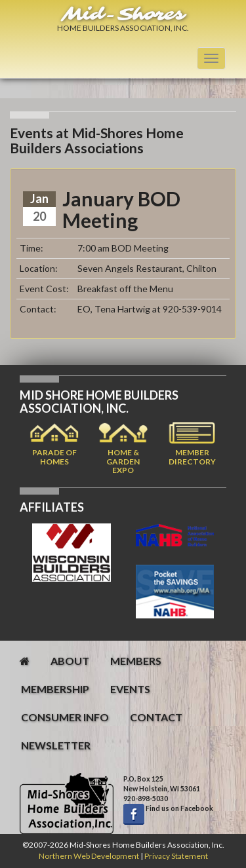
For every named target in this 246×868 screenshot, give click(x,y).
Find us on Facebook (179, 808)
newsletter (56, 745)
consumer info (65, 717)
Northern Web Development (89, 856)
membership (55, 689)
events (130, 689)
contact (156, 717)
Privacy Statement (176, 856)
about (70, 661)
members (136, 661)
